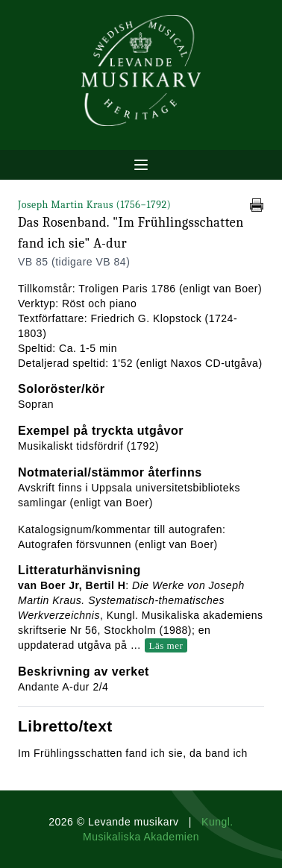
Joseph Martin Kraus (94, 205)
